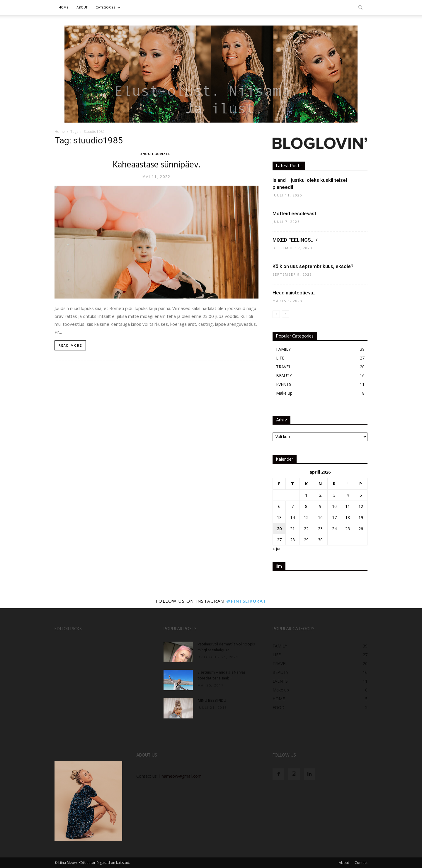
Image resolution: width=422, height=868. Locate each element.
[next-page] (286, 314)
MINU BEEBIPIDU (212, 701)
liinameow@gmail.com (180, 776)
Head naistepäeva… (295, 293)
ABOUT (82, 8)
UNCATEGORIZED (155, 154)
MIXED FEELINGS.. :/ (295, 240)
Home (63, 8)
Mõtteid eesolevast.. (296, 213)
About (344, 863)
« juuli (278, 549)
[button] (360, 8)
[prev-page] (276, 314)
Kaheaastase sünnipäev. (156, 165)
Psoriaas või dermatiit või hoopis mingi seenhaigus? (226, 647)
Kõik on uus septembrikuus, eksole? (313, 266)
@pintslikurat (246, 601)
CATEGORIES (108, 8)
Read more (70, 346)
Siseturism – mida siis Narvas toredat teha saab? (221, 675)
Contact (361, 863)
